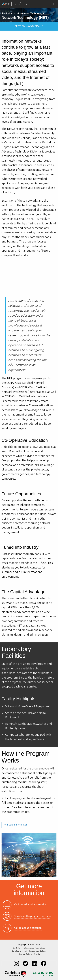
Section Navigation (29, 26)
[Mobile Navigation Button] (53, 4)
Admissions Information (16, 825)
